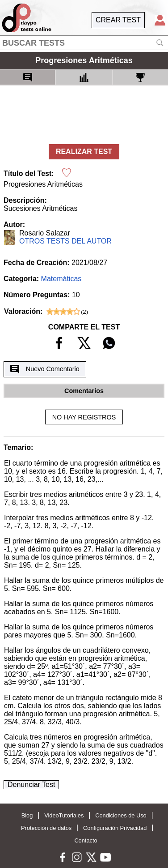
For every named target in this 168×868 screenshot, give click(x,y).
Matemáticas (61, 279)
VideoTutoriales (64, 815)
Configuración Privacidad (115, 828)
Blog (27, 815)
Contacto (86, 840)
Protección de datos (46, 828)
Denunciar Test (31, 785)
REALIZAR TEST (84, 152)
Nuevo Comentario (45, 369)
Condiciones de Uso (121, 815)
